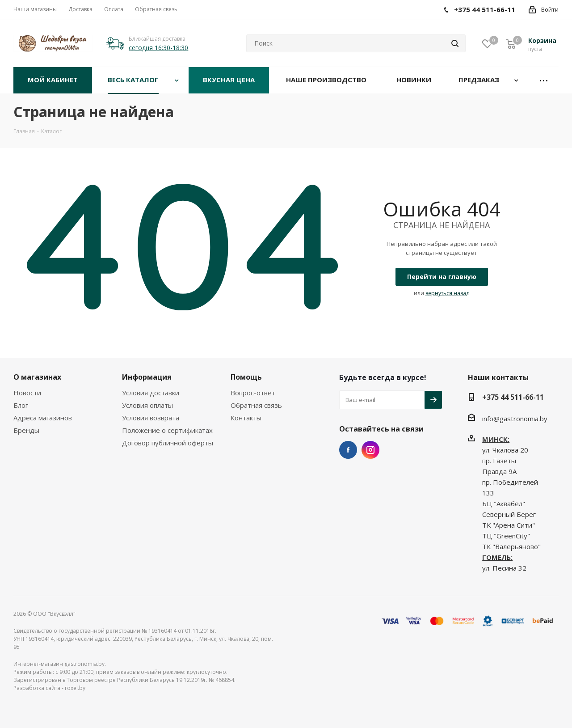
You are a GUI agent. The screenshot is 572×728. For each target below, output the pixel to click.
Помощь (246, 377)
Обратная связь (256, 405)
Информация (147, 377)
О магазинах (37, 377)
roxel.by (75, 688)
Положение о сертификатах (167, 430)
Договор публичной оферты (168, 443)
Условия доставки (151, 393)
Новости (27, 393)
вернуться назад (447, 293)
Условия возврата (151, 418)
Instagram (370, 450)
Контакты (246, 418)
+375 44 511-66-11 (513, 397)
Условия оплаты (147, 405)
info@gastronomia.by (515, 419)
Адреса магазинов (43, 418)
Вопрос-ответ (253, 393)
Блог (21, 405)
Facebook (348, 450)
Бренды (26, 430)
